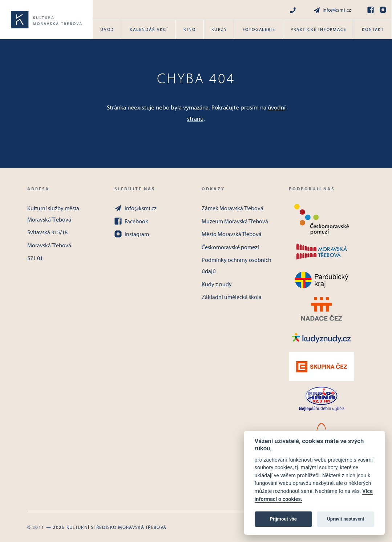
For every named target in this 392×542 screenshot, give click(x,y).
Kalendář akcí (149, 29)
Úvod (107, 29)
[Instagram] (383, 10)
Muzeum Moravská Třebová (235, 221)
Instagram (132, 234)
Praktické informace (318, 29)
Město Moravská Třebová (232, 234)
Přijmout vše (283, 519)
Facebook (131, 221)
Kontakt (373, 29)
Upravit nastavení (345, 519)
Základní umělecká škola (232, 297)
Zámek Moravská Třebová (233, 208)
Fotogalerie (259, 29)
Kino (189, 29)
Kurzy (219, 29)
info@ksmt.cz (332, 10)
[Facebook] (371, 10)
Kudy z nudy (217, 284)
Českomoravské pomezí (230, 247)
